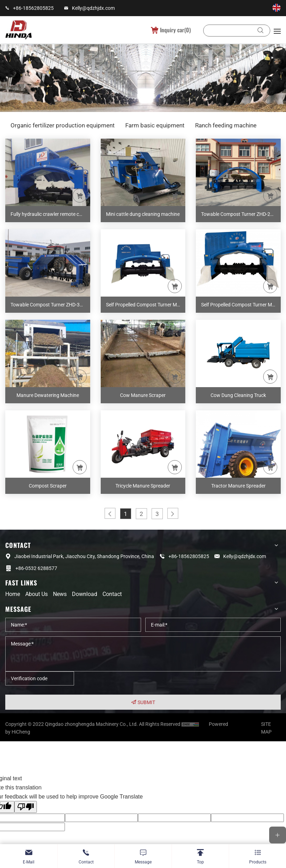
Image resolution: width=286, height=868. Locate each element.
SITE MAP (266, 729)
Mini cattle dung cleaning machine (143, 214)
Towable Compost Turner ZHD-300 (48, 305)
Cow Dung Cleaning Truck (238, 395)
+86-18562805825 (33, 8)
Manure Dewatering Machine (48, 395)
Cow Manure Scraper (143, 395)
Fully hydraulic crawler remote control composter (50, 214)
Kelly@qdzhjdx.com (93, 8)
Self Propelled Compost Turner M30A (241, 305)
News (60, 594)
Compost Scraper (48, 486)
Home (13, 594)
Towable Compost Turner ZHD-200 (238, 214)
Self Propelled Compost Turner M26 (144, 305)
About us (36, 594)
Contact (112, 594)
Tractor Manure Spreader (238, 486)
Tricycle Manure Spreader (143, 486)
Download (85, 594)
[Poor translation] (26, 808)
